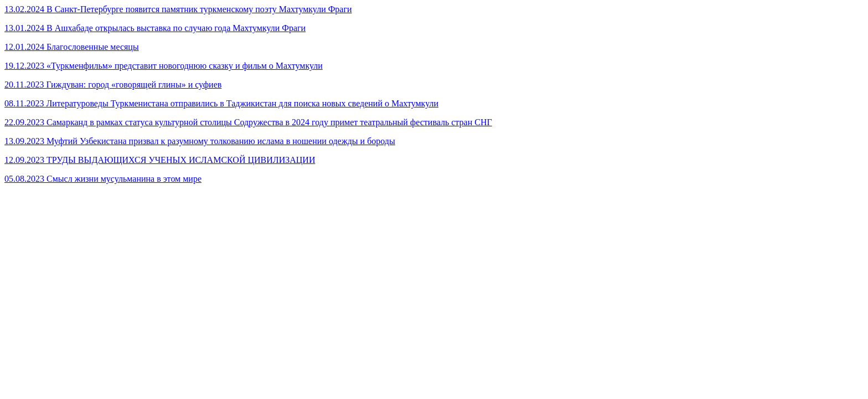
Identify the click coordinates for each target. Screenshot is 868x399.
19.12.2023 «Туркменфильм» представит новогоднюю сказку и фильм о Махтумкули (164, 66)
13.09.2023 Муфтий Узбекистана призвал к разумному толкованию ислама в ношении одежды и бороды (200, 141)
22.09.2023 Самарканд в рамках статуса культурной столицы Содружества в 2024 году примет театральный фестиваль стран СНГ (248, 122)
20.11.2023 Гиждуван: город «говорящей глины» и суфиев (113, 85)
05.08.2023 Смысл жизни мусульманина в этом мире (103, 179)
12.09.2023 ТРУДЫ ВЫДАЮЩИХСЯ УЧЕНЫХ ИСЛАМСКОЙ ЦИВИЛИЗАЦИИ (160, 160)
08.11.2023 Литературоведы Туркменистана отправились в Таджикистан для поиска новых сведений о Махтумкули (221, 103)
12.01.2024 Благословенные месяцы (72, 47)
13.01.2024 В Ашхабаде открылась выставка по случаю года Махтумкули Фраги (155, 28)
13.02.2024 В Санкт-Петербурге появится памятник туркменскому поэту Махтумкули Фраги (178, 9)
